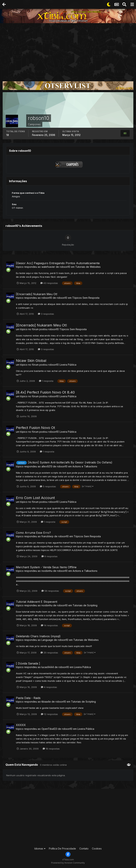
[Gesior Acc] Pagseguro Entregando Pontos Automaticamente (58, 263)
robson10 (65, 267)
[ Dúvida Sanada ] (28, 663)
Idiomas (40, 849)
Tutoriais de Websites (88, 267)
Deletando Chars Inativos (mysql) (38, 636)
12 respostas (49, 714)
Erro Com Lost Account (35, 498)
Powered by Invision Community (68, 863)
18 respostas (51, 749)
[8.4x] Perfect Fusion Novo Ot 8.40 (45, 392)
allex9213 (47, 466)
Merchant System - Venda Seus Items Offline (46, 567)
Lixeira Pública (68, 365)
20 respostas (49, 653)
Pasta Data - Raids (28, 698)
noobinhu (47, 571)
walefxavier (48, 267)
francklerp (47, 536)
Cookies (97, 849)
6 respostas (49, 556)
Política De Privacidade (62, 849)
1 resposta (46, 381)
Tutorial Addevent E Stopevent (37, 602)
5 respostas (48, 486)
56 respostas (50, 591)
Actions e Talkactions (85, 466)
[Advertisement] (68, 50)
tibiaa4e (46, 702)
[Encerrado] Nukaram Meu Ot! (37, 294)
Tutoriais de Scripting (85, 605)
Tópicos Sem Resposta (86, 298)
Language (47, 640)
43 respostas (49, 283)
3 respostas (46, 314)
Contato (84, 849)
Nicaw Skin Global (31, 361)
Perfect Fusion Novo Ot (36, 428)
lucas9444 (48, 667)
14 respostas (49, 625)
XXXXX (21, 725)
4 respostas (49, 687)
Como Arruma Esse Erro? (33, 533)
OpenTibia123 (49, 729)
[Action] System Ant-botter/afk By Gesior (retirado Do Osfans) (70, 462)
